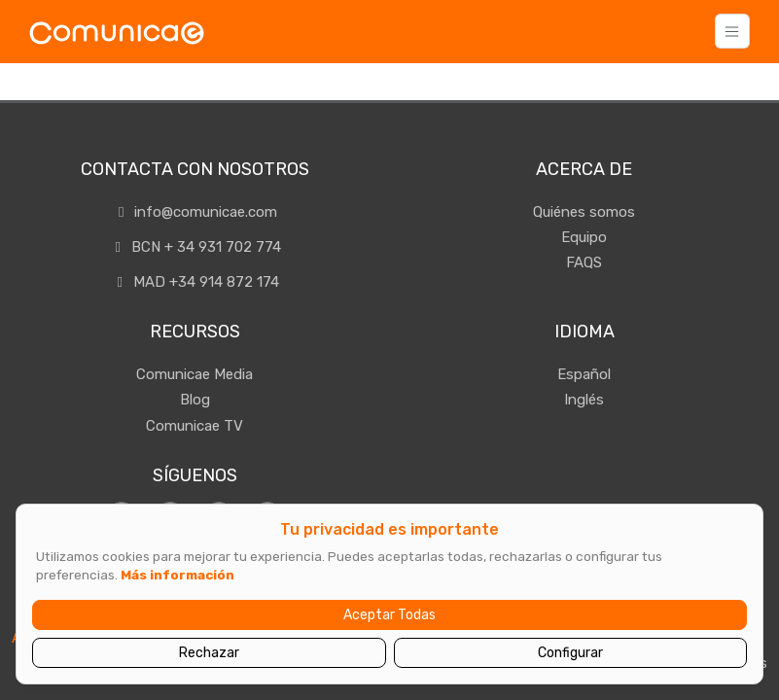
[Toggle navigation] (732, 31)
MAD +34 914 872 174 (195, 282)
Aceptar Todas (389, 615)
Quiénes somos (584, 212)
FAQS (584, 262)
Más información (177, 575)
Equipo (584, 237)
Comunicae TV (195, 426)
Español (584, 374)
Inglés (584, 400)
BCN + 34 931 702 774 (195, 247)
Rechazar (209, 653)
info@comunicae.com (195, 212)
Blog (195, 400)
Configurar (570, 653)
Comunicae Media (195, 374)
